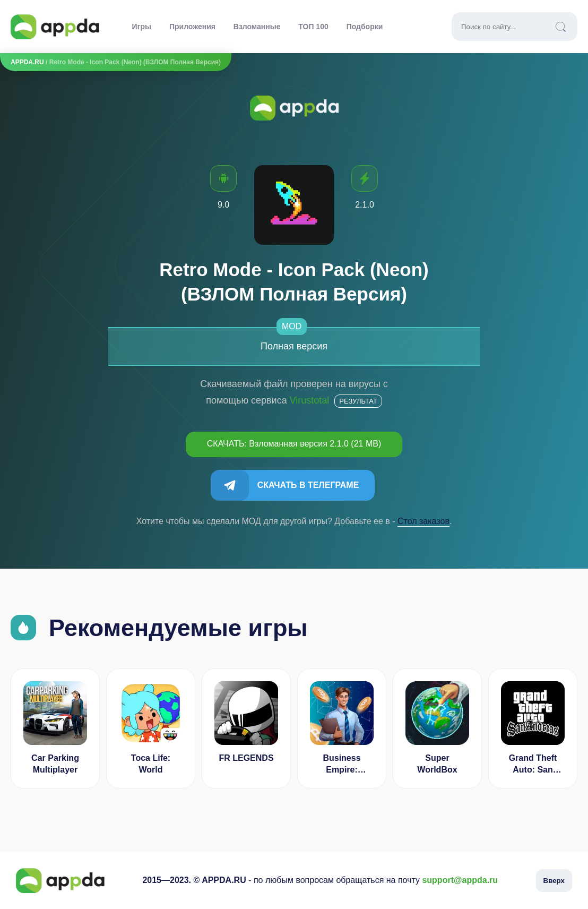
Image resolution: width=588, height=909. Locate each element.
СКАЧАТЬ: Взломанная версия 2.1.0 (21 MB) (294, 444)
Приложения (192, 27)
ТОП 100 (313, 27)
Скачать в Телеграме (308, 485)
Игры (142, 27)
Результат (358, 401)
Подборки (365, 27)
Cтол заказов (423, 521)
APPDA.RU (27, 62)
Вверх (554, 881)
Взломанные (257, 27)
